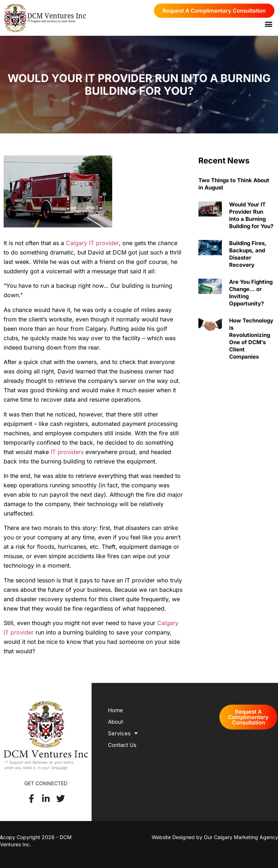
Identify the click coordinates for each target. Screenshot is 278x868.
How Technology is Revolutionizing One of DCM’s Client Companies (251, 339)
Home (115, 710)
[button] (268, 24)
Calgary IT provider (92, 243)
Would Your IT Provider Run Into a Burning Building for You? (251, 215)
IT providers (67, 452)
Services (123, 734)
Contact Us (122, 745)
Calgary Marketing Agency (246, 837)
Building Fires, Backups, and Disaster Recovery (248, 254)
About (115, 722)
